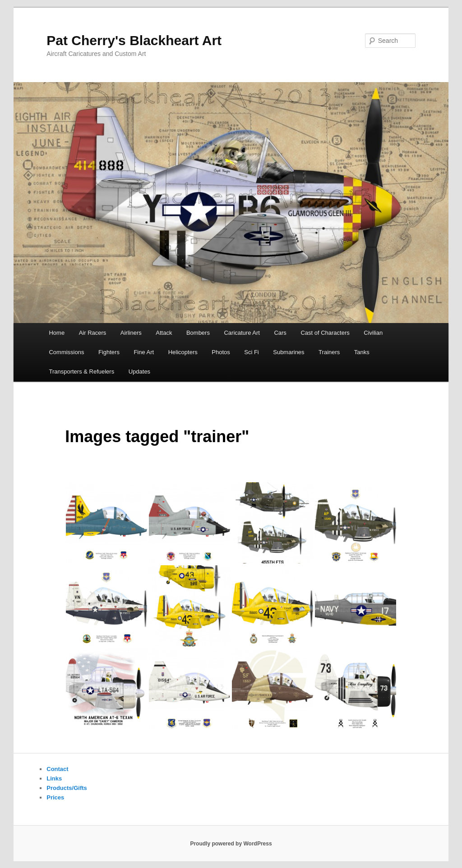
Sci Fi (252, 352)
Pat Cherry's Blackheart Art (134, 40)
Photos (221, 352)
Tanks (362, 352)
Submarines (289, 352)
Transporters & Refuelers (81, 372)
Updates (139, 372)
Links (54, 778)
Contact (57, 769)
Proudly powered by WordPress (231, 844)
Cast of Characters (325, 333)
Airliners (131, 333)
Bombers (198, 333)
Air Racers (93, 333)
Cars (280, 333)
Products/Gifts (67, 788)
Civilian (373, 333)
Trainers (329, 352)
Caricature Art (242, 333)
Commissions (66, 352)
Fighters (109, 352)
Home (57, 333)
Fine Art (144, 352)
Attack (164, 333)
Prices (55, 797)
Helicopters (183, 352)
